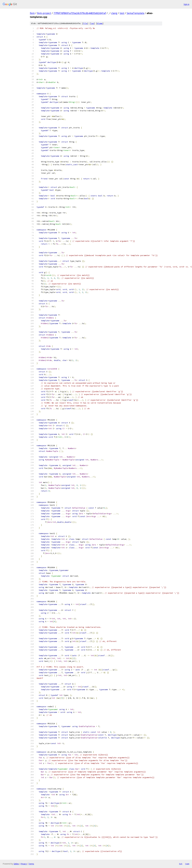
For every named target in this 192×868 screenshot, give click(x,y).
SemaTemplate (135, 13)
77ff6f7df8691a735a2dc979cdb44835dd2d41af (80, 13)
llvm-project (44, 13)
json (187, 864)
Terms (31, 864)
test (122, 13)
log (92, 23)
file (85, 23)
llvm (32, 13)
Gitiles (16, 864)
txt (181, 864)
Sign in (186, 4)
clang (114, 13)
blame (100, 23)
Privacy (24, 864)
